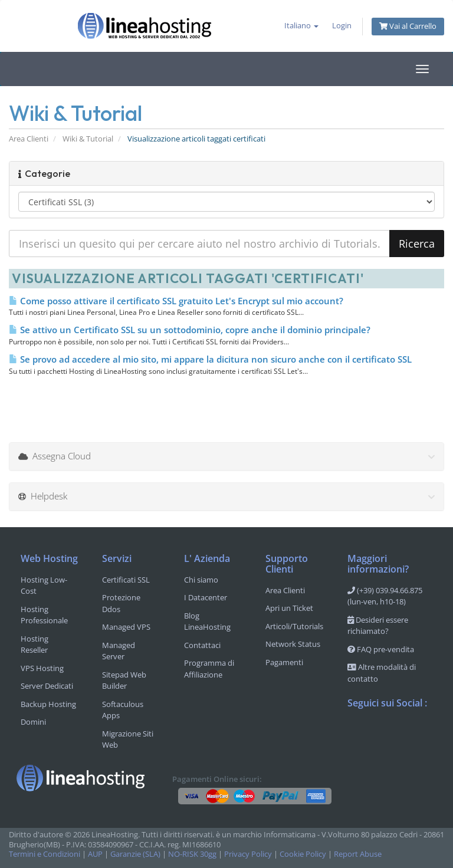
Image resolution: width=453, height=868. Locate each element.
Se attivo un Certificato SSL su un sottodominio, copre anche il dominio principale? (190, 330)
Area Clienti (29, 139)
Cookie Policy (303, 854)
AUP (95, 854)
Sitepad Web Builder (124, 680)
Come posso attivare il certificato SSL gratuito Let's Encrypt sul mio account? (176, 301)
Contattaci (202, 645)
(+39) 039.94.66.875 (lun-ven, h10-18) (385, 596)
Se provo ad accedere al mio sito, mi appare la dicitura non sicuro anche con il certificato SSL (210, 359)
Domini (33, 722)
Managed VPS (126, 627)
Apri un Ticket (289, 608)
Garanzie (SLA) (135, 854)
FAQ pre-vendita (381, 649)
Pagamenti (284, 662)
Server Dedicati (47, 686)
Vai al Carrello (408, 26)
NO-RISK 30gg (192, 854)
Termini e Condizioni (45, 854)
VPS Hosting (42, 668)
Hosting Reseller (35, 645)
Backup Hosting (48, 704)
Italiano (301, 26)
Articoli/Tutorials (294, 626)
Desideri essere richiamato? (378, 626)
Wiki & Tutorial (88, 139)
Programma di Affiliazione (209, 669)
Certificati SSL (126, 580)
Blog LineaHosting (207, 622)
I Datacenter (206, 597)
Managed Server (119, 651)
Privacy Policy (248, 854)
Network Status (293, 644)
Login (342, 26)
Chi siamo (201, 580)
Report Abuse (358, 854)
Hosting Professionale (44, 615)
